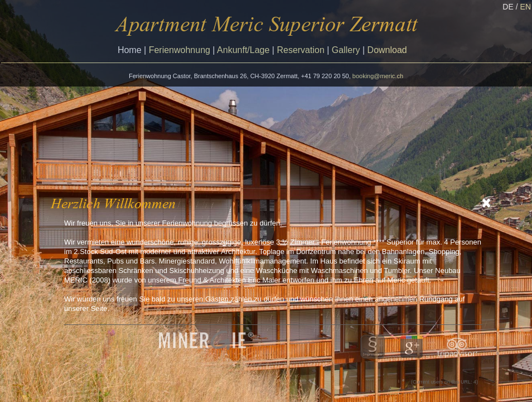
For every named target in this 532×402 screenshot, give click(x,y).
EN (526, 7)
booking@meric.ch (378, 76)
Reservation (300, 50)
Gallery (346, 50)
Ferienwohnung (180, 50)
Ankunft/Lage (243, 50)
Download (387, 50)
